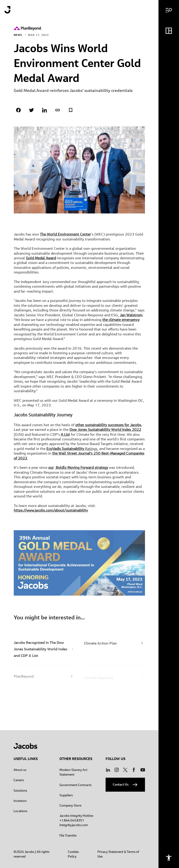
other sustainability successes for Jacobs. (109, 427)
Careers (19, 780)
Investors (20, 801)
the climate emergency (121, 321)
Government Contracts (76, 785)
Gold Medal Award (41, 260)
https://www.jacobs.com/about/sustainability (51, 512)
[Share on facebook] (18, 110)
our (51, 469)
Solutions (20, 790)
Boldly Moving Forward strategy (81, 469)
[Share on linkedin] (45, 110)
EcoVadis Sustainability (66, 450)
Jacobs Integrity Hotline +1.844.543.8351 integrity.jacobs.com (76, 820)
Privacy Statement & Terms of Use (118, 854)
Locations (20, 811)
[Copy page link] (58, 110)
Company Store (70, 805)
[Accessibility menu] (169, 858)
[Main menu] (169, 10)
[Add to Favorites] (71, 110)
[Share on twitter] (31, 110)
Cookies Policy (73, 854)
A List (65, 436)
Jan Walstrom (131, 317)
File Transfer (68, 835)
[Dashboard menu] (169, 31)
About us (20, 770)
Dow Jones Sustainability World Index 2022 (105, 431)
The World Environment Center (65, 236)
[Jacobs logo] (7, 10)
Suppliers (66, 795)
